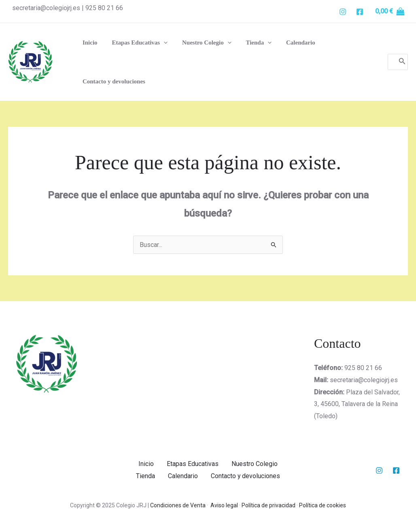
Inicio (146, 464)
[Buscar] (402, 62)
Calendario (183, 476)
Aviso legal (224, 505)
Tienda (145, 476)
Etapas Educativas (193, 464)
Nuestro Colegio (255, 464)
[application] (160, 43)
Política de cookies (323, 505)
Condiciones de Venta (178, 505)
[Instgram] (343, 12)
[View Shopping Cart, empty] (390, 11)
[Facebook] (360, 12)
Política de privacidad (268, 505)
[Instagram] (379, 470)
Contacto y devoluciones (246, 476)
